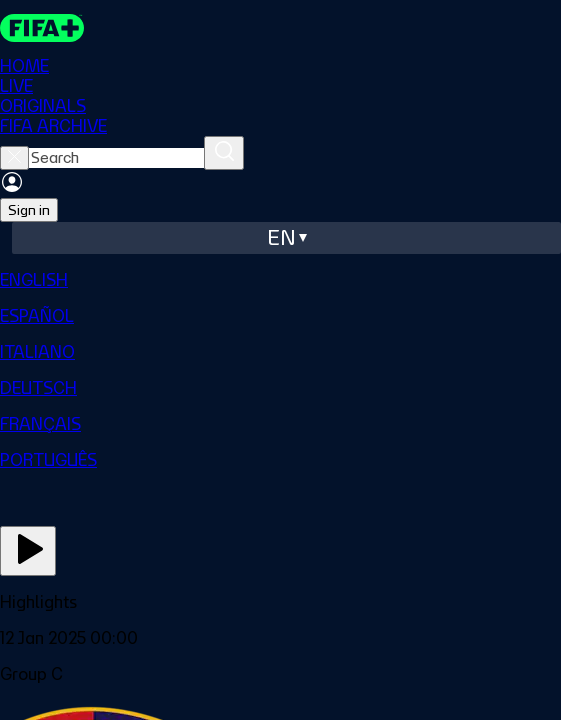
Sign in (29, 210)
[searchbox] (116, 158)
